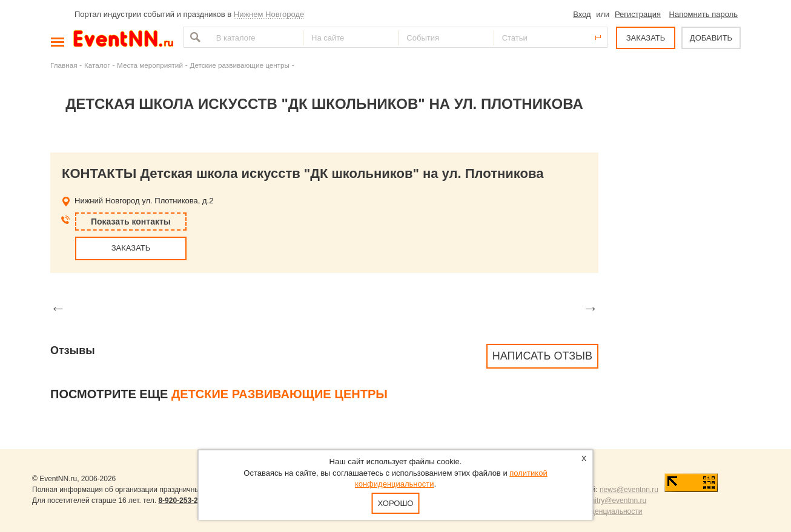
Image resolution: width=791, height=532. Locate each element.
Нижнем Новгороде (269, 14)
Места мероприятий (150, 65)
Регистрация (638, 14)
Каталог (97, 65)
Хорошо (396, 503)
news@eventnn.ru (629, 490)
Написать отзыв (542, 356)
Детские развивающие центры (239, 65)
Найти (194, 37)
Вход (582, 14)
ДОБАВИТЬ (711, 38)
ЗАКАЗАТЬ (646, 38)
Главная (64, 65)
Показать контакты (131, 222)
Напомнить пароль (703, 14)
